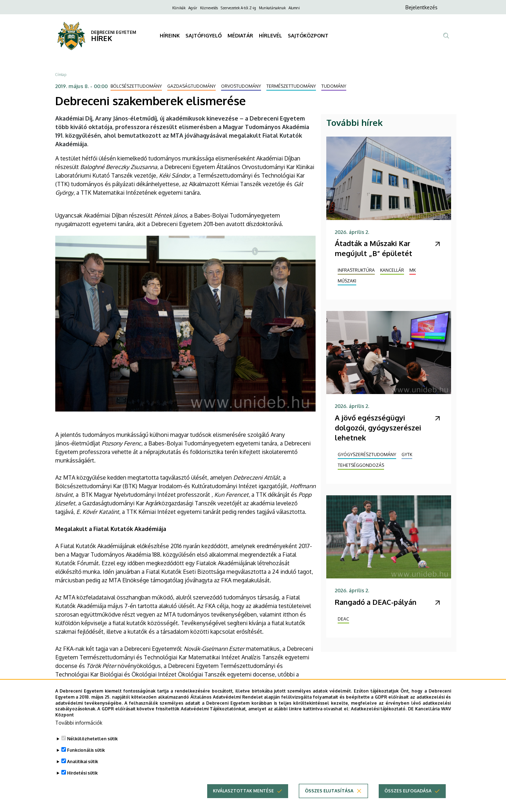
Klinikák (179, 8)
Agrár (193, 8)
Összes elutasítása (329, 800)
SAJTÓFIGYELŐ (204, 35)
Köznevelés (209, 8)
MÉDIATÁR (240, 35)
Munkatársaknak (272, 8)
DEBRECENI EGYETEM (114, 32)
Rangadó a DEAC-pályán (376, 602)
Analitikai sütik (83, 771)
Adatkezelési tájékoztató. (379, 719)
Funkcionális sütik (86, 760)
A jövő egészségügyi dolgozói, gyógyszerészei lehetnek (378, 428)
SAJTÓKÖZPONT (308, 35)
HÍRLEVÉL (270, 35)
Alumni (294, 8)
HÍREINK (170, 35)
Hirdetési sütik (82, 783)
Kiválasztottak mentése (243, 800)
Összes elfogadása (408, 800)
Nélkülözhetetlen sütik (92, 748)
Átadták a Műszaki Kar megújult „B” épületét (374, 248)
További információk (79, 732)
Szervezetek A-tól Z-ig (238, 8)
